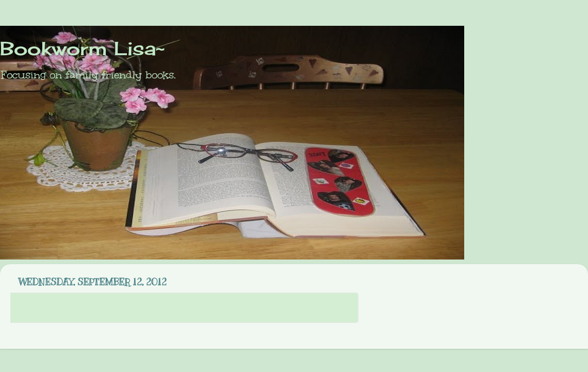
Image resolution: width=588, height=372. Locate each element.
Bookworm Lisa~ (82, 48)
